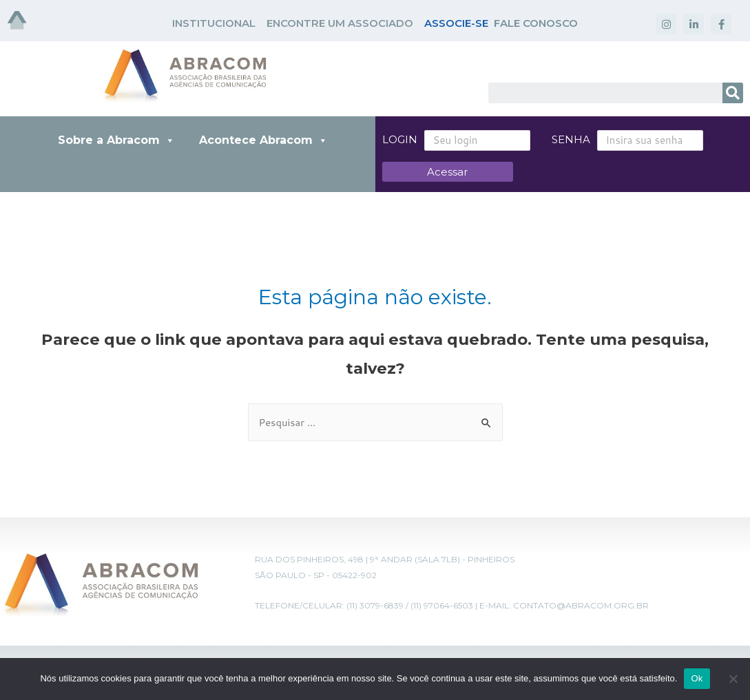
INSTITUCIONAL (214, 23)
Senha (554, 139)
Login (400, 139)
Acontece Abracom (263, 140)
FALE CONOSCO (536, 23)
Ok (697, 678)
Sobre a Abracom (116, 140)
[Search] (733, 93)
